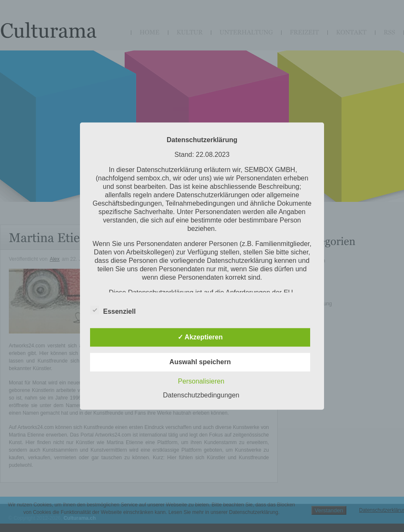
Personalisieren (201, 381)
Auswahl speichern (200, 362)
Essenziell (113, 310)
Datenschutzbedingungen (201, 395)
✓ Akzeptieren (200, 337)
